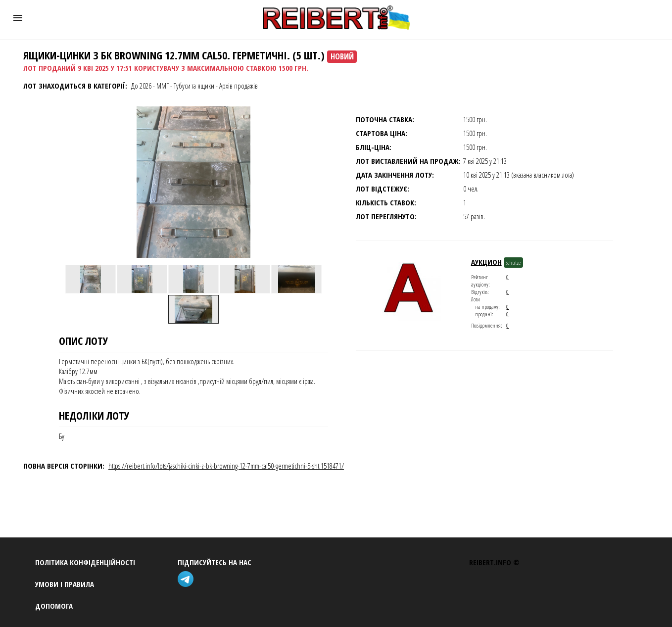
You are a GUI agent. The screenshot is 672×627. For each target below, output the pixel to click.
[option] (91, 279)
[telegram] (188, 580)
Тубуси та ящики (194, 86)
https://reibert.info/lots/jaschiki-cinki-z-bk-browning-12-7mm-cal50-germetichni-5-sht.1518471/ (226, 466)
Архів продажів (239, 86)
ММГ (163, 86)
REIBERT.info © (494, 562)
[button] (18, 18)
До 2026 (141, 86)
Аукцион (486, 262)
